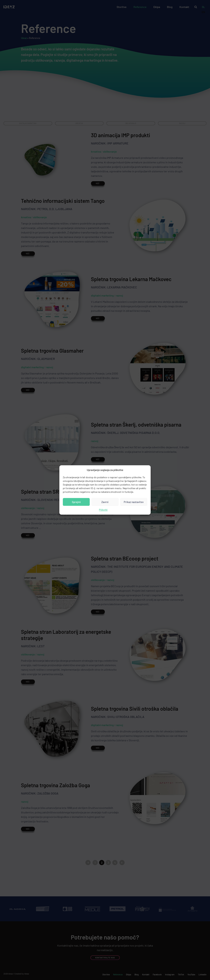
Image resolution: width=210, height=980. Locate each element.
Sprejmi (76, 502)
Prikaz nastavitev (134, 502)
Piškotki (103, 510)
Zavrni (105, 502)
